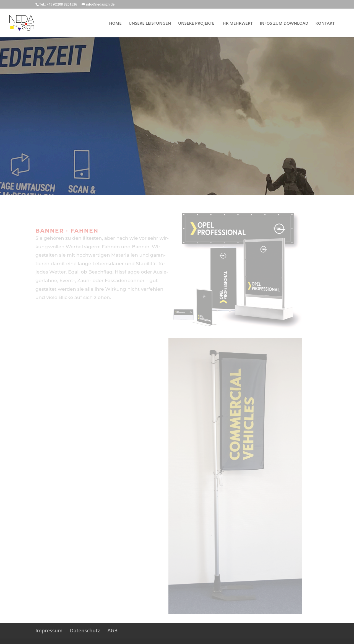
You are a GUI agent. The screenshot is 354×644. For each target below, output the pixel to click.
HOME (115, 23)
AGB (112, 630)
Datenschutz (85, 630)
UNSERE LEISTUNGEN (150, 23)
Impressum (49, 630)
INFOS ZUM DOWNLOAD (284, 23)
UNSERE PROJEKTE (196, 23)
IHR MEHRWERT (237, 23)
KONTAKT (325, 23)
